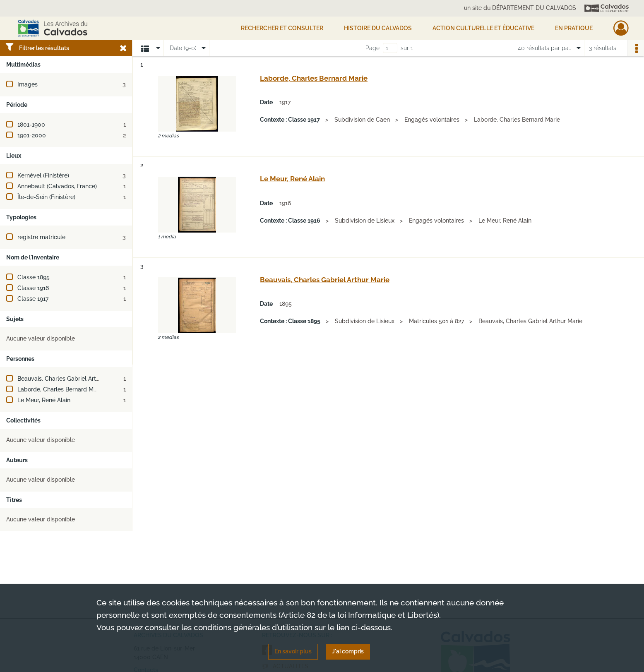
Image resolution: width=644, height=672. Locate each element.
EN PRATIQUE (574, 28)
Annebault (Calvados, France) (57, 186)
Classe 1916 (33, 288)
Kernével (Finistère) (43, 175)
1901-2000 (32, 135)
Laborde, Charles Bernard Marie (60, 389)
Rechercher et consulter (282, 28)
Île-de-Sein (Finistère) (46, 197)
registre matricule (41, 237)
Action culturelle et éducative (483, 28)
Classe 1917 (33, 299)
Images (28, 84)
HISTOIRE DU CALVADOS (378, 28)
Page (372, 48)
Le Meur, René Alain (44, 400)
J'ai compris (348, 651)
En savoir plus (293, 651)
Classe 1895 (34, 277)
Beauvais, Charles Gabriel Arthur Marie (69, 379)
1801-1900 (31, 125)
